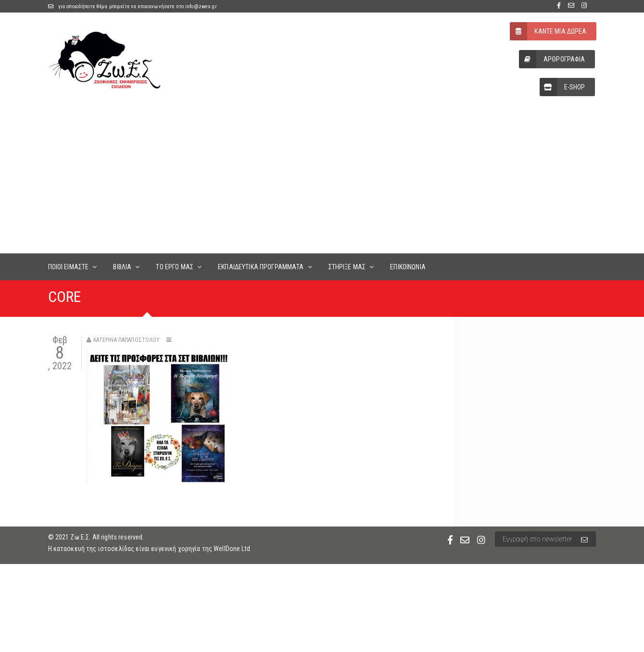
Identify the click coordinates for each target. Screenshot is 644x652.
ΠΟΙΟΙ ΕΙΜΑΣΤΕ (69, 267)
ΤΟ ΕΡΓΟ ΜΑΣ (175, 267)
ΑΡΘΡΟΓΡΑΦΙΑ (552, 59)
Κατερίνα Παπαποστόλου (127, 340)
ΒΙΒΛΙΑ (122, 267)
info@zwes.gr (201, 6)
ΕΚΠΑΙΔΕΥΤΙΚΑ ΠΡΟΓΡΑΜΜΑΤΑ (261, 267)
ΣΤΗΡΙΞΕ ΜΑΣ (347, 267)
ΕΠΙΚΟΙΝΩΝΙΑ (408, 267)
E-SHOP (562, 87)
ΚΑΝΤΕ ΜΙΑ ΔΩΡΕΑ (548, 31)
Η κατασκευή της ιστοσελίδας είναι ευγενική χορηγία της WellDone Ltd (149, 549)
